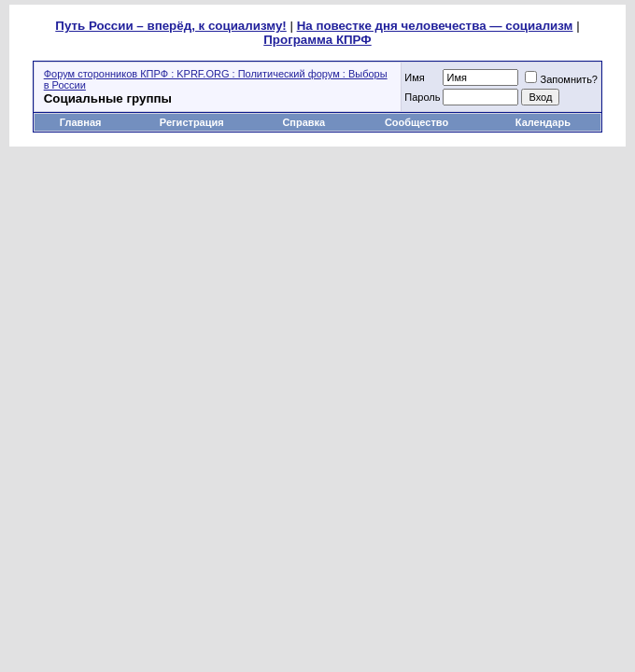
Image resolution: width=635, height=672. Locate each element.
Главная (81, 122)
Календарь (543, 122)
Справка (303, 122)
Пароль (422, 97)
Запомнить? (561, 79)
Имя (414, 77)
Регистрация (192, 122)
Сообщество (418, 122)
